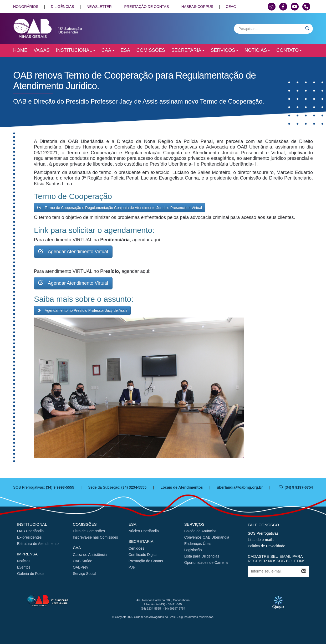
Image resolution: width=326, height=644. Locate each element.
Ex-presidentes (29, 537)
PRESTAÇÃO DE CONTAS (146, 7)
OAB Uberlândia (30, 531)
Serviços (224, 50)
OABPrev (80, 567)
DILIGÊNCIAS (62, 7)
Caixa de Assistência (90, 555)
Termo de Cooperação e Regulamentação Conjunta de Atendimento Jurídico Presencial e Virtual (120, 208)
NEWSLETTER (99, 7)
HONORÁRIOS (26, 7)
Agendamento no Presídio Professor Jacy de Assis (82, 310)
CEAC (231, 7)
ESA (125, 50)
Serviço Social (85, 574)
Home (20, 50)
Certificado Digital (143, 555)
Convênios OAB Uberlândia (207, 537)
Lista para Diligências (202, 556)
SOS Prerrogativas (263, 533)
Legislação (193, 550)
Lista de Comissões (89, 531)
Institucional (76, 50)
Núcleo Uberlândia (144, 531)
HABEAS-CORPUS (197, 7)
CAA (108, 50)
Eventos (24, 567)
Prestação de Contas (146, 561)
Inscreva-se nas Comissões (95, 537)
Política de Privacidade (267, 546)
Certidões (136, 548)
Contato (289, 50)
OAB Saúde (83, 561)
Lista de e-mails (261, 540)
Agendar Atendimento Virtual (73, 251)
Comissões (151, 50)
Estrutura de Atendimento (38, 544)
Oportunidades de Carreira (206, 563)
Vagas (42, 50)
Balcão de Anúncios (200, 531)
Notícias (257, 50)
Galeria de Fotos (31, 574)
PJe (132, 567)
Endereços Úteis (198, 544)
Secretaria (188, 50)
